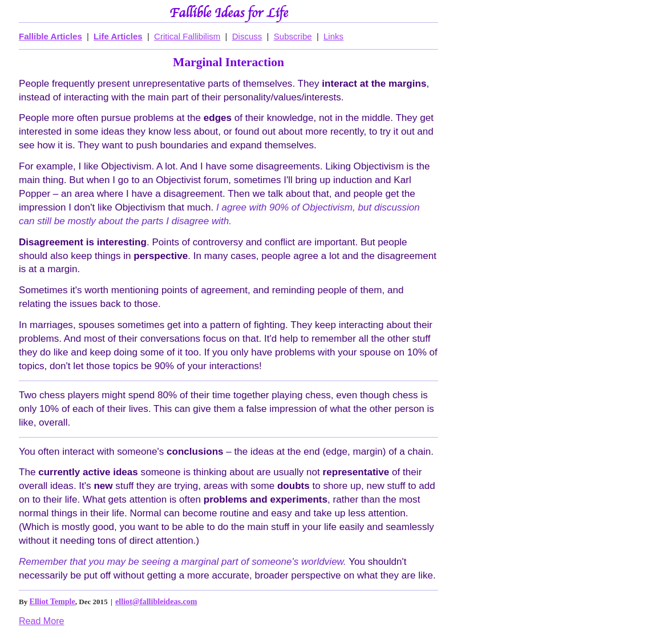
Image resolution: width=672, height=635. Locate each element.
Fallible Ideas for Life (229, 13)
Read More (41, 621)
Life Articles (118, 36)
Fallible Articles (50, 36)
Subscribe (293, 36)
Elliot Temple (52, 601)
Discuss (247, 36)
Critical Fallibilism (187, 36)
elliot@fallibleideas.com (156, 601)
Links (333, 36)
